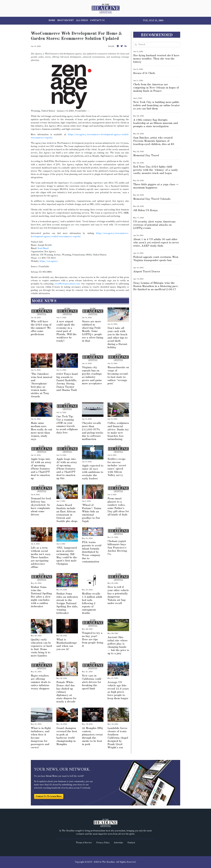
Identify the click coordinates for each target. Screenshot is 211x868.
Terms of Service (84, 843)
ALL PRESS (82, 21)
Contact (131, 843)
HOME (52, 21)
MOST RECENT (66, 21)
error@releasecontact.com (67, 284)
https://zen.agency (49, 261)
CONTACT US (97, 21)
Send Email (43, 248)
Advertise (118, 843)
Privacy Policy (103, 843)
